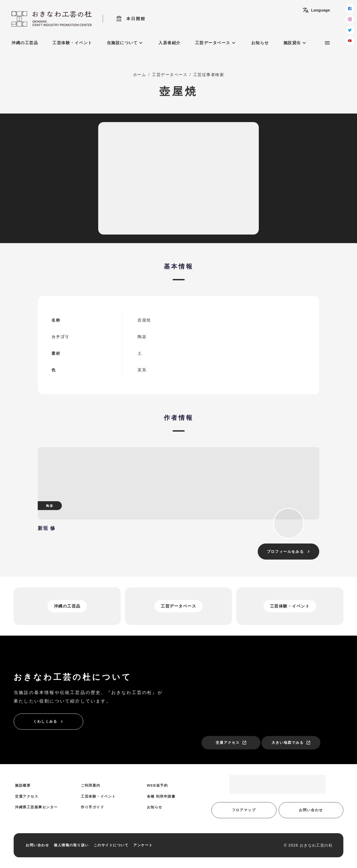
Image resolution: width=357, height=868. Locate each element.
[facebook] (350, 9)
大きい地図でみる (291, 743)
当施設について (126, 43)
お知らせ (260, 43)
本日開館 (131, 19)
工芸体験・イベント (72, 43)
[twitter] (350, 30)
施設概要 (23, 785)
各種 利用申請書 (161, 796)
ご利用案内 (91, 785)
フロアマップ (244, 810)
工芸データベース (216, 43)
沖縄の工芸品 (25, 43)
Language (316, 10)
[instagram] (350, 19)
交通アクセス (231, 743)
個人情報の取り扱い (71, 845)
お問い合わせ (311, 810)
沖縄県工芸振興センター (36, 807)
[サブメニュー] (327, 43)
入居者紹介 (170, 43)
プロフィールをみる (289, 552)
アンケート (143, 845)
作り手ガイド (92, 807)
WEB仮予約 (157, 785)
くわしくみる (49, 722)
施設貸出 (295, 43)
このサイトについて (111, 845)
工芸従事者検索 (209, 75)
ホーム (140, 75)
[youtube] (350, 41)
